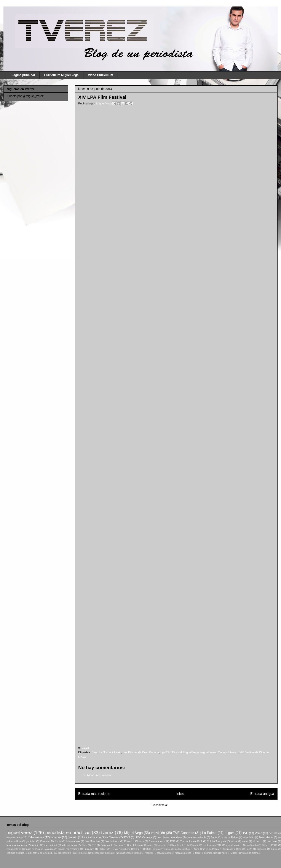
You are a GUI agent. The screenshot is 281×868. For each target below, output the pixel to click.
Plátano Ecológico (45, 849)
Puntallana (89, 849)
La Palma (209, 833)
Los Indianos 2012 (212, 845)
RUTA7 (114, 849)
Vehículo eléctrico (15, 853)
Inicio (180, 794)
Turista (274, 849)
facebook (96, 853)
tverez (234, 752)
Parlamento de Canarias (19, 849)
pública (108, 853)
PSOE (274, 845)
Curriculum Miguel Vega (61, 75)
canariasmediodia (196, 837)
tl (217, 853)
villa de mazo (69, 845)
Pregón (62, 849)
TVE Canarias (184, 833)
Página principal (23, 75)
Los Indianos (112, 841)
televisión (158, 833)
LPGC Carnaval (144, 837)
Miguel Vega (104, 103)
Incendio (162, 845)
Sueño (249, 849)
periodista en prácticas (68, 832)
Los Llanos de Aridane (169, 837)
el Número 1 (81, 853)
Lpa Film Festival (171, 752)
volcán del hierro (250, 853)
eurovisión (248, 837)
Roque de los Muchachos (177, 849)
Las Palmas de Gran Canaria (141, 752)
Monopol (223, 752)
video (224, 853)
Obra (264, 845)
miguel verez (208, 752)
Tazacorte (261, 849)
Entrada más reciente (94, 794)
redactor (149, 853)
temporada (207, 853)
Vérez (234, 841)
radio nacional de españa (128, 853)
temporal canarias (17, 845)
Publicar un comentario (98, 775)
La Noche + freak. (110, 752)
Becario (72, 837)
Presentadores (157, 841)
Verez (258, 833)
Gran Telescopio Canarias (140, 845)
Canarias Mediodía (51, 841)
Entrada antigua (262, 794)
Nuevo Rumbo (250, 845)
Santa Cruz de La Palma (224, 837)
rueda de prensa (183, 853)
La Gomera (193, 845)
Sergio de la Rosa (232, 849)
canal (245, 841)
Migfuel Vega (232, 845)
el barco (257, 841)
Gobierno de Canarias (112, 845)
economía (66, 853)
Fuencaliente (266, 837)
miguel (230, 833)
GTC (94, 845)
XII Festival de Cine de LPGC (43, 853)
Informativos (73, 841)
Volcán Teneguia (216, 841)
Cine (94, 752)
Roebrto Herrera (151, 849)
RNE (173, 841)
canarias (56, 837)
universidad (51, 845)
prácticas (272, 841)
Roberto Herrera (131, 849)
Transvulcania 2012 (191, 841)
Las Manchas (93, 841)
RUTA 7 (102, 849)
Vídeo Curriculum (101, 75)
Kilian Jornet (177, 845)
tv (20, 841)
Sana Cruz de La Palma (206, 849)
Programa (75, 849)
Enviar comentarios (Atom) (185, 805)
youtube (31, 841)
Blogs (84, 845)
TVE (245, 833)
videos (234, 853)
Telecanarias (36, 837)
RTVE (127, 837)
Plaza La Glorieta (134, 841)
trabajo (35, 845)
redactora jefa (164, 853)
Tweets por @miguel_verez (25, 96)
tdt (196, 853)
